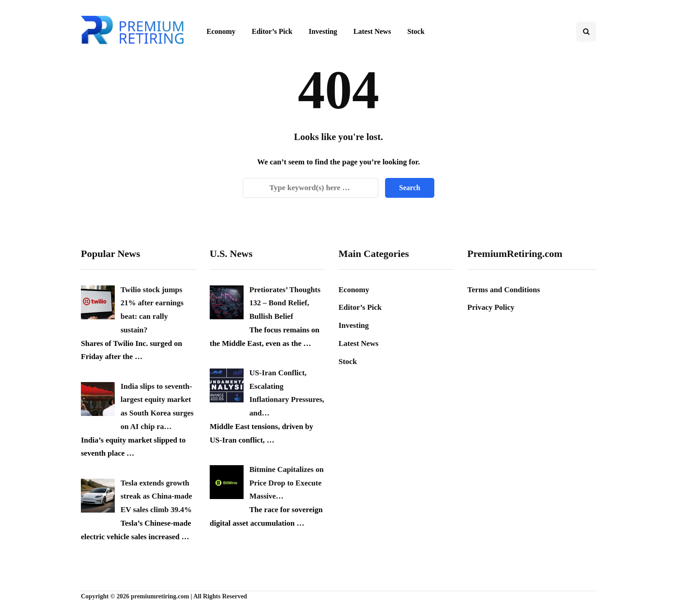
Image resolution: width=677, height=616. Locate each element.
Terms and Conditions (504, 290)
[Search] (310, 188)
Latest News (372, 31)
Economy (221, 31)
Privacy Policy (491, 307)
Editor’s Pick (272, 31)
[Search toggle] (586, 32)
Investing (323, 31)
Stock (416, 31)
